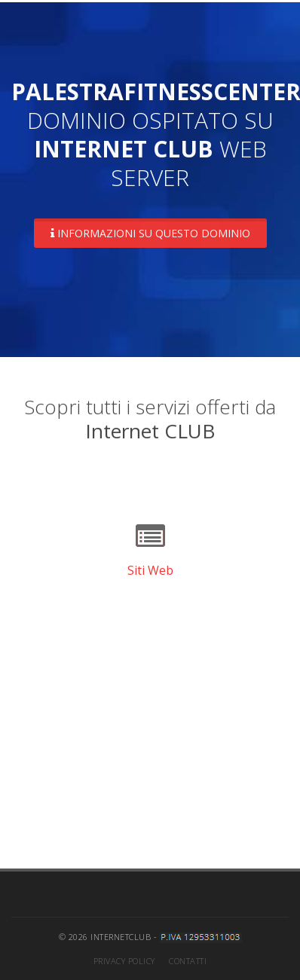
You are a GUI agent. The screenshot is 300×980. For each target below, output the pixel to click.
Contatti (188, 961)
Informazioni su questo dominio (150, 233)
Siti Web (150, 570)
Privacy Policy (124, 961)
